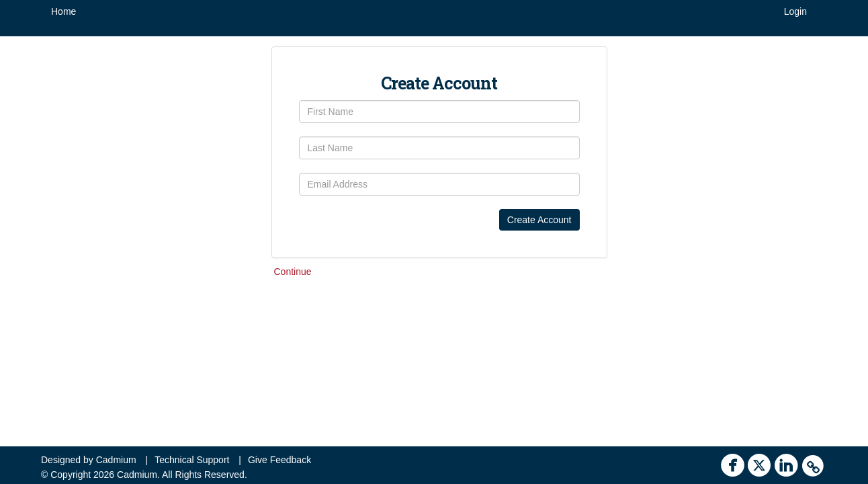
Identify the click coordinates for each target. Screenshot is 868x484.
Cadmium (116, 460)
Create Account (539, 220)
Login (795, 11)
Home (63, 11)
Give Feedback (279, 460)
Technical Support (192, 460)
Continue (293, 272)
